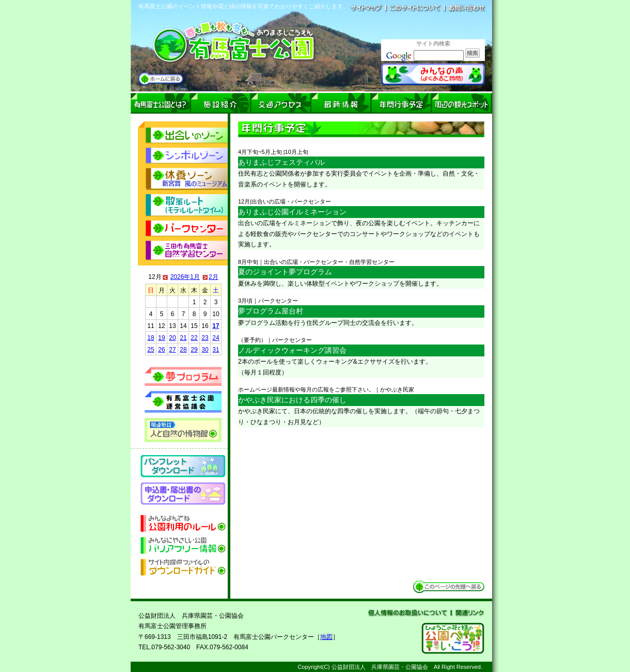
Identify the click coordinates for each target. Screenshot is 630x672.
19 (161, 338)
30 (205, 350)
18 (151, 338)
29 (194, 350)
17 (216, 326)
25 (151, 350)
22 (194, 338)
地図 (326, 637)
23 (205, 338)
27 (172, 350)
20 (172, 338)
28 (183, 350)
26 (161, 350)
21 (183, 338)
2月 (214, 277)
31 (216, 350)
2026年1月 (185, 277)
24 (216, 338)
